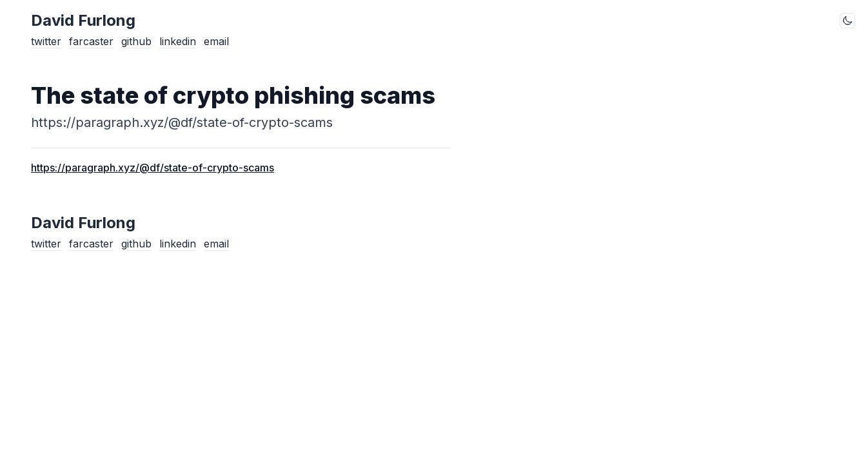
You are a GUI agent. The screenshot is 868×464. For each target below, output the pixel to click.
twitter (46, 41)
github (136, 41)
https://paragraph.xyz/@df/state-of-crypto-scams (153, 168)
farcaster (91, 41)
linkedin (178, 41)
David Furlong (83, 20)
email (216, 41)
